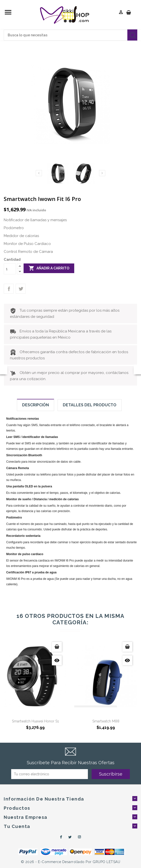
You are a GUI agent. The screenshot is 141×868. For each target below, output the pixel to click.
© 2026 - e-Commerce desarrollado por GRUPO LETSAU (71, 862)
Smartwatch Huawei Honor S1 (35, 721)
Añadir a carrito (49, 268)
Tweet (21, 289)
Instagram (80, 837)
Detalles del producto (90, 405)
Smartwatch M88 (106, 721)
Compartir (9, 289)
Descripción (35, 405)
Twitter (70, 837)
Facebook (60, 837)
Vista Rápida (57, 660)
